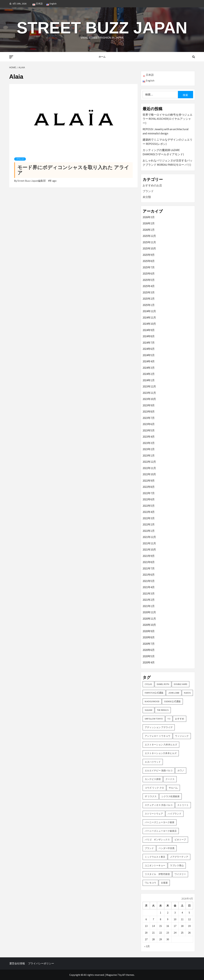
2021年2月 (149, 600)
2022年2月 (149, 524)
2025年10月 (149, 248)
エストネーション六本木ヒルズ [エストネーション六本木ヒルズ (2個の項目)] (161, 753)
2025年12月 (149, 236)
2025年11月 (149, 242)
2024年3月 (149, 368)
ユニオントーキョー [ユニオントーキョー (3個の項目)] (155, 865)
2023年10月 (149, 399)
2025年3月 (149, 292)
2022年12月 (149, 462)
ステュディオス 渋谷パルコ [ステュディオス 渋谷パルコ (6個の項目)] (159, 805)
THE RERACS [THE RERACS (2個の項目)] (163, 710)
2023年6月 (149, 424)
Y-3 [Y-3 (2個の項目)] (169, 719)
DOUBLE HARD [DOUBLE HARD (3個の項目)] (181, 684)
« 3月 (147, 946)
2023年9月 (149, 405)
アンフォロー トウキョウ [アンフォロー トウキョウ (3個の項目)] (158, 736)
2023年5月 (149, 430)
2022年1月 (149, 531)
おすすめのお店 (152, 185)
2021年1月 (149, 606)
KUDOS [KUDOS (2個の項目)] (187, 693)
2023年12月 (149, 386)
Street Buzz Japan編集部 (32, 181)
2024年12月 (149, 311)
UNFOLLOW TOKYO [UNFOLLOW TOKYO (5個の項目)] (154, 719)
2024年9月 (149, 330)
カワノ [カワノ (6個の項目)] (181, 770)
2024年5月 (149, 355)
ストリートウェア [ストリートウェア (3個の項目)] (154, 814)
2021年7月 (149, 568)
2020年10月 (149, 625)
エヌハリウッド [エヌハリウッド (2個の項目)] (153, 762)
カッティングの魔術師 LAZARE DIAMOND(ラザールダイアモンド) (163, 152)
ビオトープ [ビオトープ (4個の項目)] (180, 840)
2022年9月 (149, 481)
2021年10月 (149, 550)
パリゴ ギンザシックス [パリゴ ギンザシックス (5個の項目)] (157, 840)
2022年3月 (149, 518)
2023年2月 (149, 449)
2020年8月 (149, 637)
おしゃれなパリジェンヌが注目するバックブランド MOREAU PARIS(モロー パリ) (168, 163)
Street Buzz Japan (102, 28)
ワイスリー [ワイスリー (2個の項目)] (180, 874)
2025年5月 (149, 280)
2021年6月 (149, 575)
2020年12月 (149, 612)
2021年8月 (149, 562)
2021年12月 (149, 537)
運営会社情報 (17, 963)
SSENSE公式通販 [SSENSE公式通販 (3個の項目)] (172, 701)
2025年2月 (149, 299)
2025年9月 (149, 255)
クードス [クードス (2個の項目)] (170, 779)
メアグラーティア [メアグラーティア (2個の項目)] (179, 857)
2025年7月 (149, 267)
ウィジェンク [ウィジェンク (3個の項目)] (182, 736)
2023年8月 (149, 412)
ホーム (102, 57)
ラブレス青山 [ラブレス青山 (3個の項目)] (177, 865)
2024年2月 (149, 374)
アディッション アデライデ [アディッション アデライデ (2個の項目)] (159, 727)
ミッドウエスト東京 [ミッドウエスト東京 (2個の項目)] (155, 857)
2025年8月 (149, 261)
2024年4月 (149, 361)
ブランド (20, 159)
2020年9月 (149, 631)
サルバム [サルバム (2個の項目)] (173, 788)
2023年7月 (149, 418)
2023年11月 (149, 393)
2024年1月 (149, 380)
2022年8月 (149, 487)
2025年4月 (149, 286)
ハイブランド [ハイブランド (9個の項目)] (175, 814)
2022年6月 (149, 499)
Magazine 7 (112, 975)
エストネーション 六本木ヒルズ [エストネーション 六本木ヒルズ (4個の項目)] (161, 745)
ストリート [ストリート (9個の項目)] (183, 805)
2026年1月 (149, 230)
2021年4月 (149, 587)
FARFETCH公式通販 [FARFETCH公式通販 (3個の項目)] (154, 693)
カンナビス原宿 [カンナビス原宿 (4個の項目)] (153, 779)
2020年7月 (149, 644)
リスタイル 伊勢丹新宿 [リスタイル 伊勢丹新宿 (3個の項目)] (157, 874)
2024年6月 (149, 349)
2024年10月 (149, 324)
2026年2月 (149, 223)
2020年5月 (149, 656)
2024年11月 (149, 318)
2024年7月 (149, 343)
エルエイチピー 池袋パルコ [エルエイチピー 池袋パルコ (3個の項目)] (159, 770)
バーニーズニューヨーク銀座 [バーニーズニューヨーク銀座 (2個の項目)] (160, 822)
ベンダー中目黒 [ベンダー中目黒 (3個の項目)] (167, 848)
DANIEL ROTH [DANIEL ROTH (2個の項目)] (163, 684)
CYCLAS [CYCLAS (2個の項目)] (148, 684)
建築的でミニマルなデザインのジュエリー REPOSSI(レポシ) (168, 142)
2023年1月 (149, 456)
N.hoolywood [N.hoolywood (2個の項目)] (152, 701)
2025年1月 (149, 305)
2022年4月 (149, 512)
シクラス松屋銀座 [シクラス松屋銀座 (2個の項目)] (170, 796)
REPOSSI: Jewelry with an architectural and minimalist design (166, 131)
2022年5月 (149, 506)
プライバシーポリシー (41, 963)
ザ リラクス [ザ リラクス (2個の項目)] (151, 796)
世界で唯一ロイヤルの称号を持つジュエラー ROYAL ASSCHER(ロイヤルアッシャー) (168, 119)
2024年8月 (149, 336)
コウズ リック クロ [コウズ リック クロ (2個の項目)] (154, 788)
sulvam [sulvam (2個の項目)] (148, 710)
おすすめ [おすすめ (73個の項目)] (180, 719)
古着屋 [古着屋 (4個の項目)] (164, 883)
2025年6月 (149, 274)
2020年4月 (149, 662)
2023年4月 (149, 437)
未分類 (147, 197)
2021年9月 (149, 556)
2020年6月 (149, 650)
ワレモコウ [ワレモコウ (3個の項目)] (150, 883)
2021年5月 (149, 581)
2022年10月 (149, 474)
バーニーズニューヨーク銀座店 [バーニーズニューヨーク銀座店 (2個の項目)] (161, 831)
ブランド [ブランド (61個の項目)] (149, 848)
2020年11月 (149, 619)
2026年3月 (149, 217)
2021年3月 (149, 594)
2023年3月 (149, 443)
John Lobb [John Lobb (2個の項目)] (174, 693)
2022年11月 (149, 468)
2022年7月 (149, 493)
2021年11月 (149, 543)
